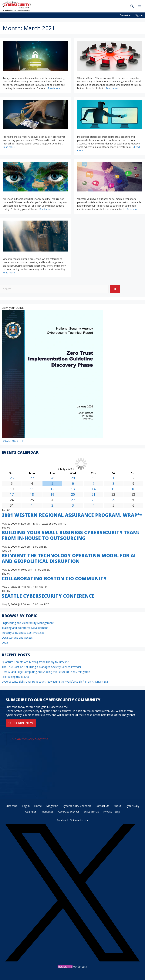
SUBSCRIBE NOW (21, 723)
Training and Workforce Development (25, 628)
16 (133, 489)
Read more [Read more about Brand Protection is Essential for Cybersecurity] (9, 273)
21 (93, 494)
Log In (26, 806)
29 (73, 478)
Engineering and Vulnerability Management (28, 623)
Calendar (31, 812)
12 (52, 489)
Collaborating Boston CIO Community (54, 578)
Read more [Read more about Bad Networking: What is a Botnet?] (112, 88)
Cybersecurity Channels (77, 806)
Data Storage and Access (17, 638)
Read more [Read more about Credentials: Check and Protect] (54, 88)
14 (93, 489)
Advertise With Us (69, 812)
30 (93, 478)
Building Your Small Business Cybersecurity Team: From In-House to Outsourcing (70, 535)
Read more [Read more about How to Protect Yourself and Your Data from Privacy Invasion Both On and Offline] (45, 209)
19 (52, 494)
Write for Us (91, 812)
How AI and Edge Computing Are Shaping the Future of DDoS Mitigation (46, 672)
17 (12, 494)
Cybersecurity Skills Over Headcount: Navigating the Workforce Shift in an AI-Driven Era (55, 682)
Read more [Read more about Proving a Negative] (9, 147)
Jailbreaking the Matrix (15, 677)
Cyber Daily (132, 806)
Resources (47, 812)
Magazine (52, 806)
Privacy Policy (112, 812)
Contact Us (102, 806)
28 (52, 478)
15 (113, 489)
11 (32, 489)
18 (32, 494)
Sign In (139, 15)
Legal (5, 642)
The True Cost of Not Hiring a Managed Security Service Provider (41, 667)
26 (12, 478)
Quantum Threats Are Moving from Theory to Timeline (35, 662)
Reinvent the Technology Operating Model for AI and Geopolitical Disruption (69, 558)
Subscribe (125, 15)
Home (38, 806)
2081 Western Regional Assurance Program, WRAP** (72, 515)
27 (32, 478)
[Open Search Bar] (132, 6)
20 (73, 494)
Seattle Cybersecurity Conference (48, 596)
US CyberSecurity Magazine (29, 739)
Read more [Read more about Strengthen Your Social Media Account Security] (133, 209)
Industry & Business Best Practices (23, 633)
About (117, 806)
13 (73, 489)
